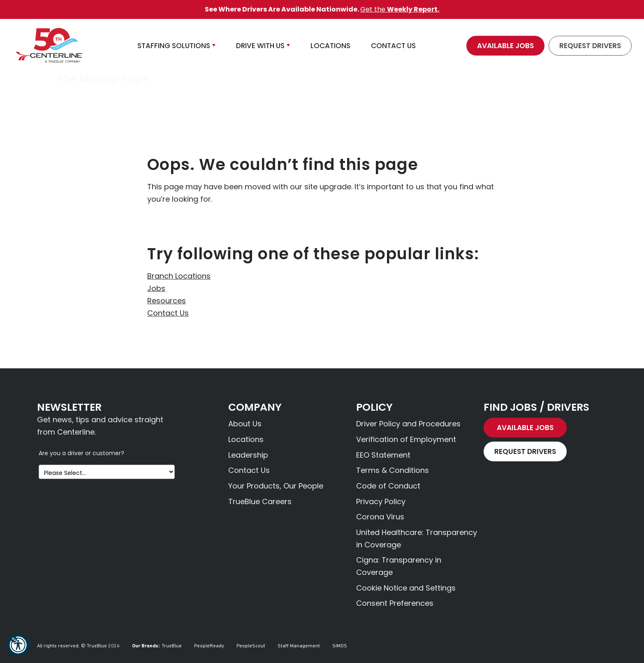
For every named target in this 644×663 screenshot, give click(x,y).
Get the (400, 9)
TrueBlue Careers (260, 501)
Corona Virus (380, 517)
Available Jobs (505, 46)
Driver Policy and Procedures (408, 424)
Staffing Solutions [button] (174, 46)
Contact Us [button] (393, 46)
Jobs (156, 288)
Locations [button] (330, 46)
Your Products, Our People (276, 486)
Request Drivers (590, 46)
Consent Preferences (395, 603)
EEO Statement (383, 455)
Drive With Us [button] (260, 46)
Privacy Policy (381, 501)
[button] (18, 645)
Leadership (248, 455)
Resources (167, 301)
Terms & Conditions (393, 470)
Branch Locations (179, 276)
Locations (246, 439)
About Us (245, 424)
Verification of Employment (406, 439)
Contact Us (168, 313)
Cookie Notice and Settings (406, 588)
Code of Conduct (388, 486)
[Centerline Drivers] (49, 46)
